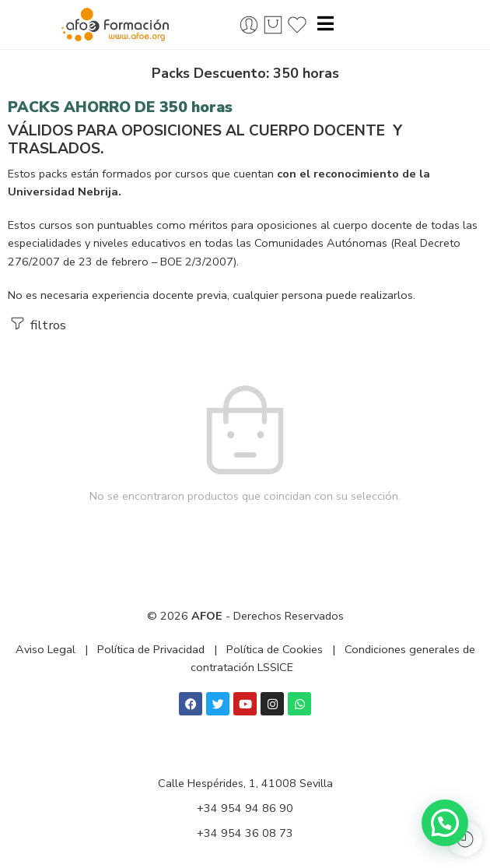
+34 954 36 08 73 (245, 833)
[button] (445, 823)
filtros (37, 324)
